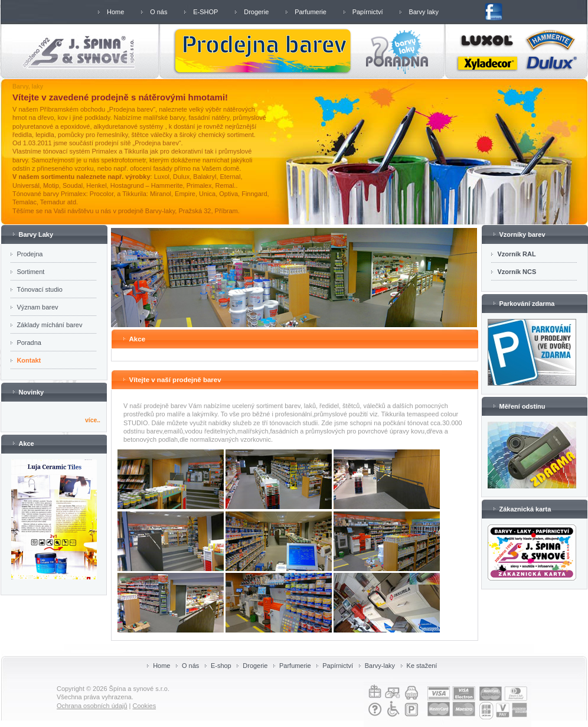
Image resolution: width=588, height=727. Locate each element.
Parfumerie (311, 12)
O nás (159, 12)
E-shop (221, 666)
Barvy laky (424, 12)
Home (115, 12)
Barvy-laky (380, 666)
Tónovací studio (39, 289)
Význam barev (37, 307)
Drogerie (256, 12)
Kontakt (29, 360)
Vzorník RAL (516, 254)
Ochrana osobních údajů (92, 706)
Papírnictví (368, 12)
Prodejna (30, 254)
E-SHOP (205, 12)
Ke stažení (422, 666)
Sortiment (30, 272)
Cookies (144, 706)
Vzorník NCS (517, 272)
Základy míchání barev (49, 325)
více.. (93, 420)
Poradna (29, 343)
